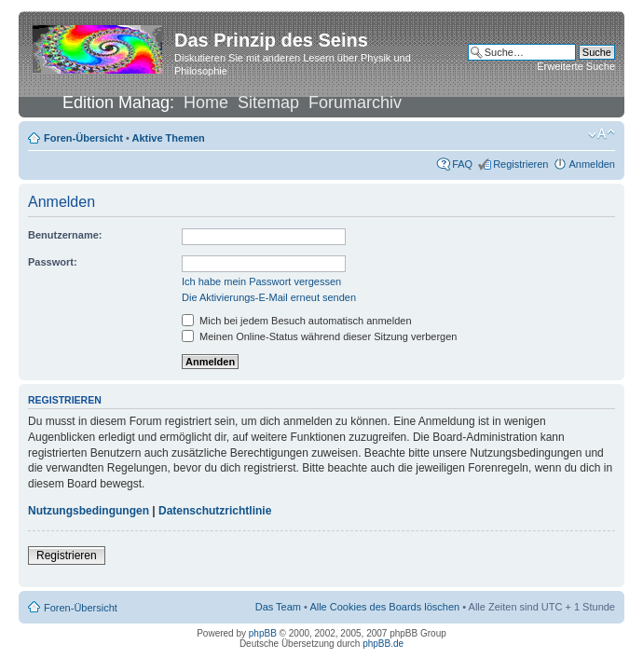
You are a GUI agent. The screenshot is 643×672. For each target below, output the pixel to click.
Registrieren (520, 164)
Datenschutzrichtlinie (215, 511)
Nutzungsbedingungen (89, 511)
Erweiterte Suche (576, 66)
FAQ (462, 164)
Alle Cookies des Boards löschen (384, 607)
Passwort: (53, 262)
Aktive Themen (169, 138)
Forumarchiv (355, 103)
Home (206, 103)
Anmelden (592, 164)
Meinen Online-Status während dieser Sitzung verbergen (319, 336)
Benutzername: (65, 235)
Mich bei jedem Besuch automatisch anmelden (297, 321)
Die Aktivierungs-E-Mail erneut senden (269, 297)
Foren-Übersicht (83, 138)
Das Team (278, 607)
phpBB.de (383, 644)
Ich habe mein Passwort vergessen (261, 281)
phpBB (263, 633)
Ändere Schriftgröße (602, 134)
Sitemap (268, 103)
